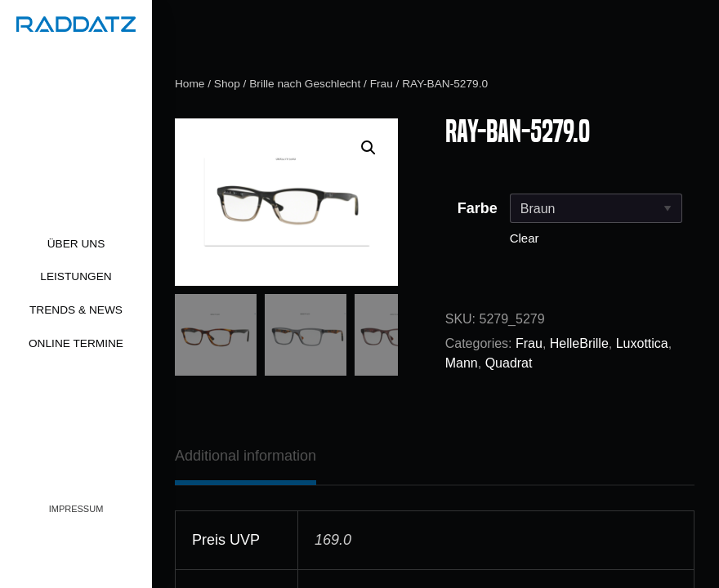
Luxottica (642, 343)
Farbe (478, 208)
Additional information (246, 456)
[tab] (246, 456)
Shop (227, 84)
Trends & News (76, 310)
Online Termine (76, 343)
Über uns (76, 244)
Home (190, 84)
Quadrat (509, 363)
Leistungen (76, 276)
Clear (525, 238)
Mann (462, 363)
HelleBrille (579, 343)
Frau (382, 84)
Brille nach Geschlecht (305, 84)
